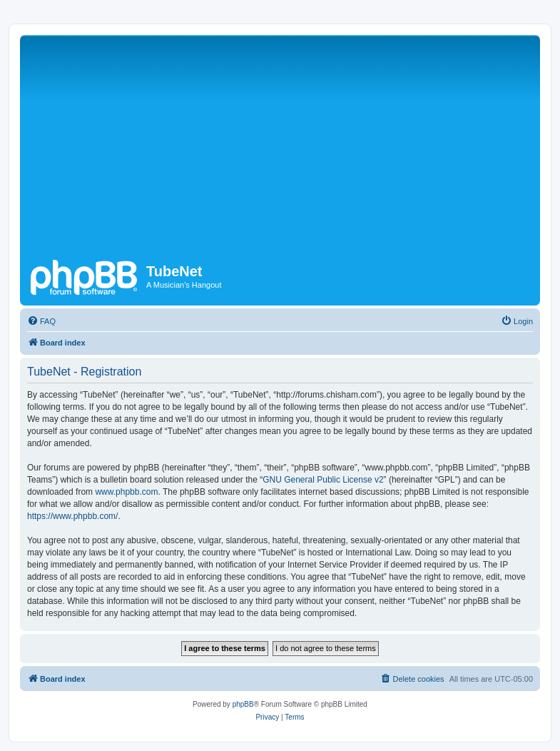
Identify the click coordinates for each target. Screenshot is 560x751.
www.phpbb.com (126, 492)
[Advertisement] (292, 146)
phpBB (243, 704)
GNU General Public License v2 (323, 480)
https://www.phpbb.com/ (72, 516)
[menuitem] (41, 321)
